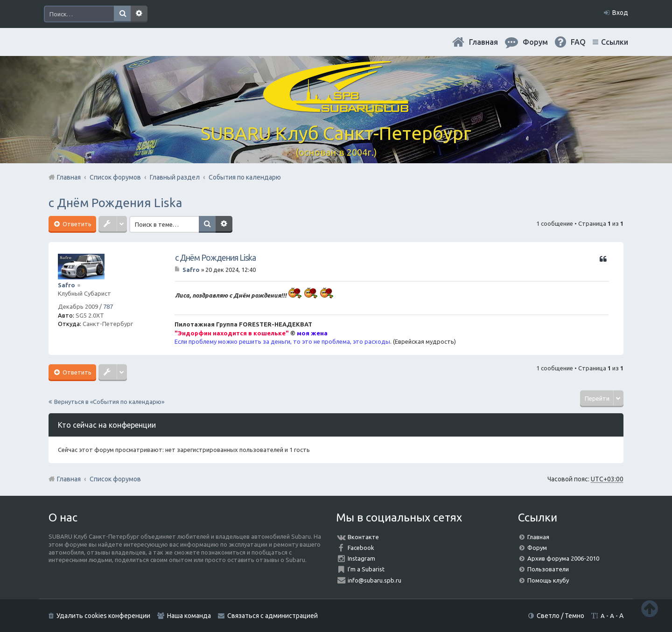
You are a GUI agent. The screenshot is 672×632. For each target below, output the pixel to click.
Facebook (361, 548)
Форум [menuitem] (535, 42)
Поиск (122, 14)
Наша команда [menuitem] (189, 616)
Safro (66, 285)
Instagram (361, 558)
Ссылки (615, 42)
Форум (537, 548)
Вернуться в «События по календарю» (109, 402)
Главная (483, 42)
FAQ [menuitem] (578, 42)
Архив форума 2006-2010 (563, 558)
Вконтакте (363, 537)
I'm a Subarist (366, 569)
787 (108, 306)
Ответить (76, 224)
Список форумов (115, 479)
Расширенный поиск (139, 14)
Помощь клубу (548, 580)
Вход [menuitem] (620, 13)
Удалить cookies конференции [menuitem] (103, 616)
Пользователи (548, 569)
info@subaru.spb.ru (374, 580)
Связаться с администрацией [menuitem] (273, 616)
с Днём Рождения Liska (115, 203)
